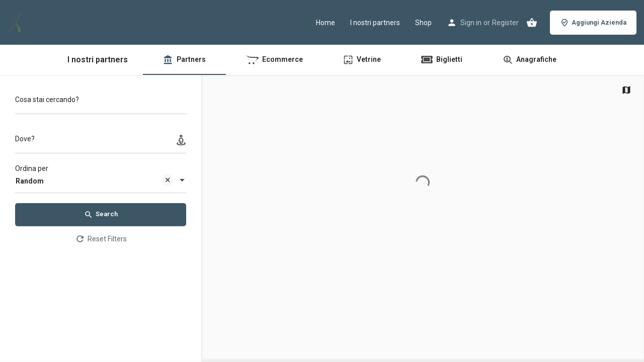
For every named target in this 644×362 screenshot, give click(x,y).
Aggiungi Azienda (593, 23)
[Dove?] (101, 142)
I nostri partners (375, 23)
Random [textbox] (95, 182)
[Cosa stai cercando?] (101, 102)
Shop (423, 23)
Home (326, 23)
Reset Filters (101, 239)
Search (101, 215)
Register (505, 23)
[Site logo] (16, 22)
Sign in (471, 23)
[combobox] (101, 181)
